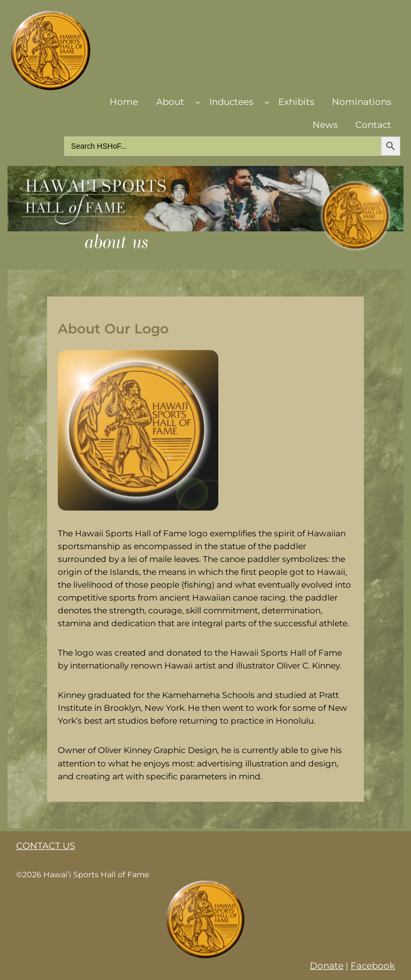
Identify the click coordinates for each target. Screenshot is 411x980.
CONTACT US (45, 846)
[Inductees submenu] (267, 102)
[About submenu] (198, 102)
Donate (327, 966)
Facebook (373, 966)
